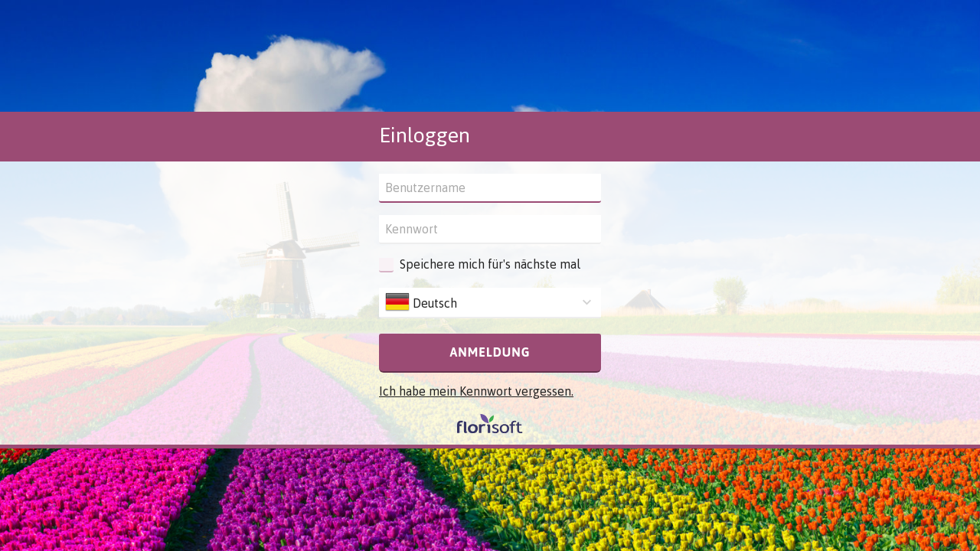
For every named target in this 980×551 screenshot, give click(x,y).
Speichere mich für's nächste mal (490, 264)
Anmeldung (490, 352)
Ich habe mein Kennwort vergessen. (476, 391)
